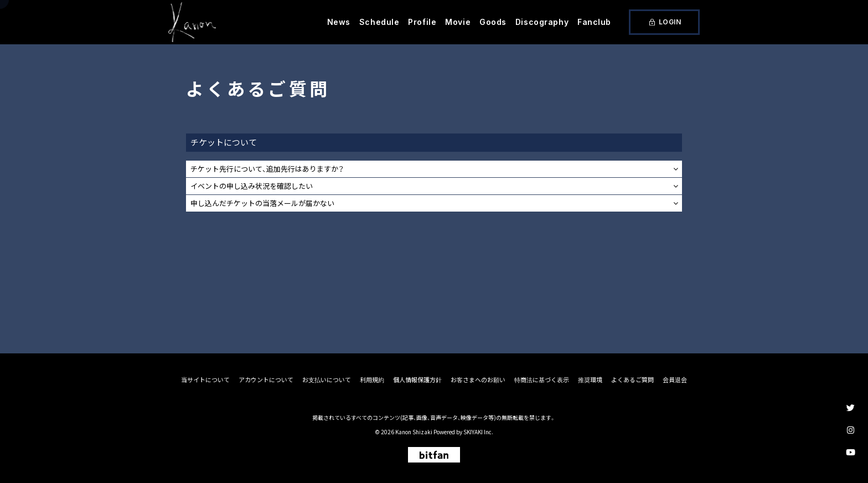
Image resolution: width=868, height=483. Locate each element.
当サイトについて (205, 380)
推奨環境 (590, 380)
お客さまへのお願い (478, 380)
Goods (493, 22)
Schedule (379, 22)
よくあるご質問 (632, 380)
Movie (458, 22)
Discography (542, 22)
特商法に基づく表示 (542, 380)
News (339, 22)
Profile (422, 22)
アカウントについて (266, 380)
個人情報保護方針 (417, 380)
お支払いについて (327, 380)
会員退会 (675, 380)
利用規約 (372, 380)
